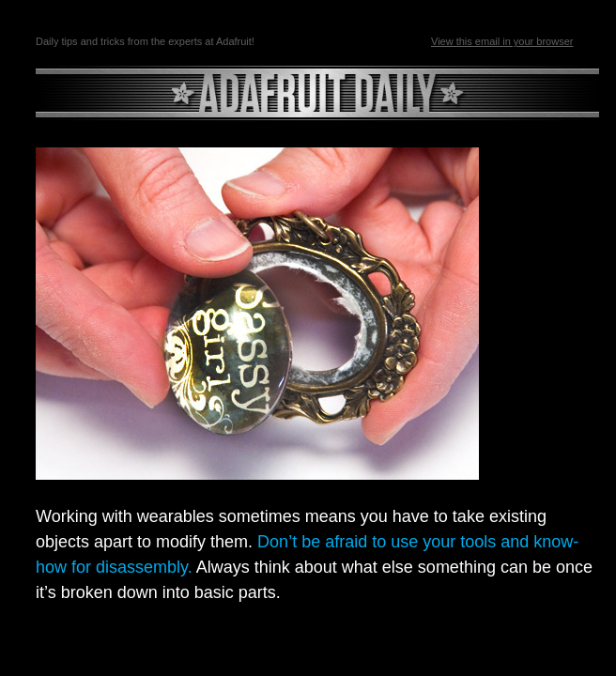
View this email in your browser (502, 41)
